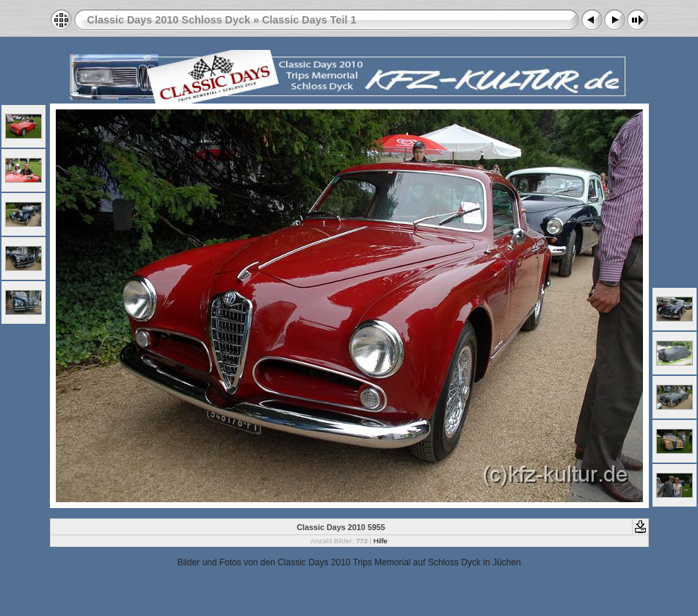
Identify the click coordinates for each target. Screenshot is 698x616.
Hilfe (381, 541)
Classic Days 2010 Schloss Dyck (169, 20)
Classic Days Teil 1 (309, 20)
